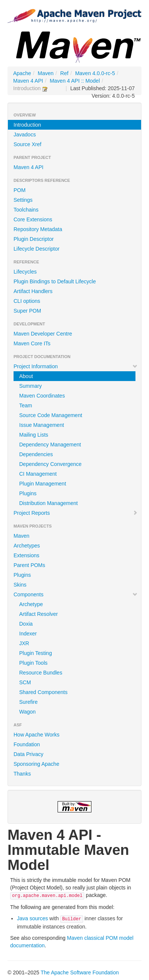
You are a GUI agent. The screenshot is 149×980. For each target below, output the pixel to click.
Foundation (27, 744)
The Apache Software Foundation (80, 972)
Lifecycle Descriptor (36, 249)
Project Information (76, 366)
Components (76, 594)
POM (20, 190)
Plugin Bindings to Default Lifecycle (55, 281)
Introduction (27, 125)
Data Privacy (28, 754)
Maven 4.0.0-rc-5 (95, 73)
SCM (25, 682)
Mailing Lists (34, 435)
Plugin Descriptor (34, 239)
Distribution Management (49, 503)
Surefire (28, 702)
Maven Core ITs (32, 343)
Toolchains (26, 210)
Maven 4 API (28, 81)
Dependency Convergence (50, 464)
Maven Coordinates (42, 396)
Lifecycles (25, 272)
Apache (22, 73)
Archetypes (27, 546)
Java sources (32, 918)
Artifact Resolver (39, 614)
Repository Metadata (38, 229)
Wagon (27, 712)
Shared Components (43, 692)
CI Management (38, 474)
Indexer (28, 634)
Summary (30, 386)
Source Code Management (51, 415)
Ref (64, 73)
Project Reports (76, 513)
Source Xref (27, 144)
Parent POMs (29, 565)
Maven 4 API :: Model (75, 81)
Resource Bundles (41, 673)
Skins (20, 585)
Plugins (28, 493)
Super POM (27, 311)
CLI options (27, 301)
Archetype (31, 604)
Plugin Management (43, 484)
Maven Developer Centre (43, 334)
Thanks (22, 774)
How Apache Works (36, 735)
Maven (46, 73)
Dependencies (36, 454)
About (26, 376)
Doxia (26, 624)
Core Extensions (33, 219)
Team (26, 405)
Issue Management (42, 425)
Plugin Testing (36, 653)
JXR (24, 643)
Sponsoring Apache (36, 764)
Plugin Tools (33, 663)
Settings (23, 200)
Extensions (26, 555)
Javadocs (25, 135)
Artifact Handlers (33, 291)
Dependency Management (50, 445)
